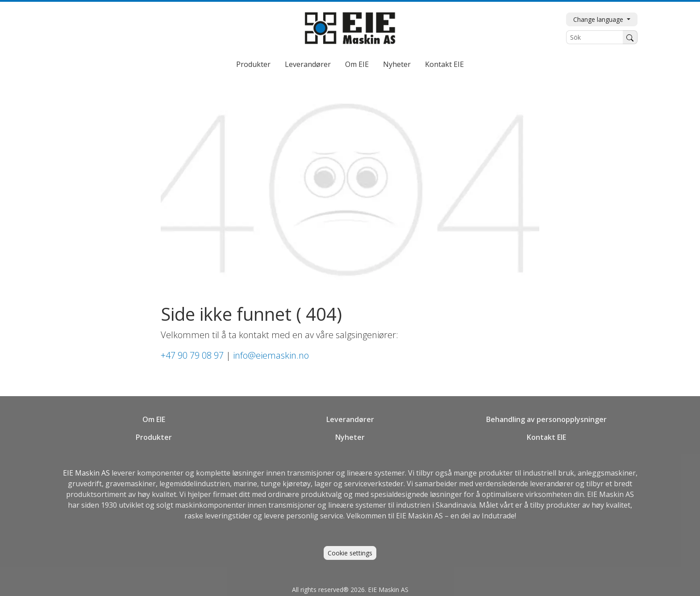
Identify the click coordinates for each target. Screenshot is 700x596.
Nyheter (397, 64)
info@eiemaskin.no (271, 355)
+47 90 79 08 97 (192, 355)
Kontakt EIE (444, 64)
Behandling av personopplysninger (546, 419)
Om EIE (357, 64)
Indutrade (498, 516)
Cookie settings (350, 553)
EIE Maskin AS (87, 473)
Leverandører (308, 64)
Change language (599, 19)
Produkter (253, 64)
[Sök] (595, 37)
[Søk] (630, 37)
